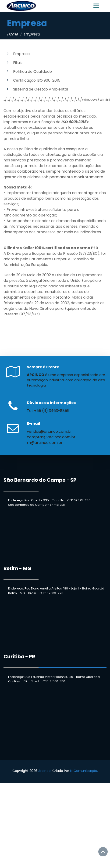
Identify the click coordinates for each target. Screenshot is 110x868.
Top (103, 852)
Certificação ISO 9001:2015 (37, 80)
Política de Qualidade (32, 71)
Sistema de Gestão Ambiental (41, 89)
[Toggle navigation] (96, 6)
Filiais (18, 63)
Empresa (21, 54)
